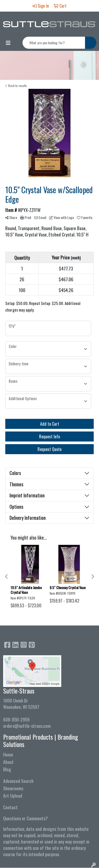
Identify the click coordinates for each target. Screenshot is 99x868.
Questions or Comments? (25, 818)
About (8, 762)
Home (8, 754)
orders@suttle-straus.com (27, 726)
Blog (7, 769)
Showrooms (13, 788)
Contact (10, 807)
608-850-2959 (16, 719)
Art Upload (13, 796)
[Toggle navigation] (8, 43)
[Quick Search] (54, 43)
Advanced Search (18, 781)
